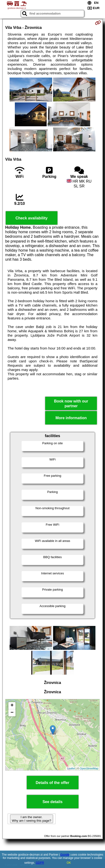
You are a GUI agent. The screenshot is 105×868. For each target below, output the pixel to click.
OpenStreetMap (89, 768)
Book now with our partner (71, 403)
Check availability (32, 218)
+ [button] (12, 706)
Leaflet (71, 768)
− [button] (12, 713)
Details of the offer (52, 783)
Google (65, 855)
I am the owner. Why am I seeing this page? (32, 819)
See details (53, 802)
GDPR (40, 863)
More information (71, 418)
